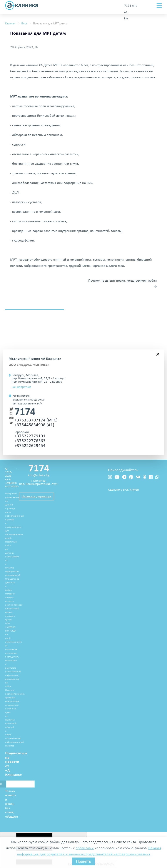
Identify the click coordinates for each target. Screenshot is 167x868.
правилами (85, 848)
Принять (84, 861)
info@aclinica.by (39, 475)
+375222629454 (30, 446)
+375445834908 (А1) (34, 425)
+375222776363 (30, 441)
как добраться (21, 387)
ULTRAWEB (132, 490)
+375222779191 (30, 436)
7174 (25, 412)
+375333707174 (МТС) (36, 420)
